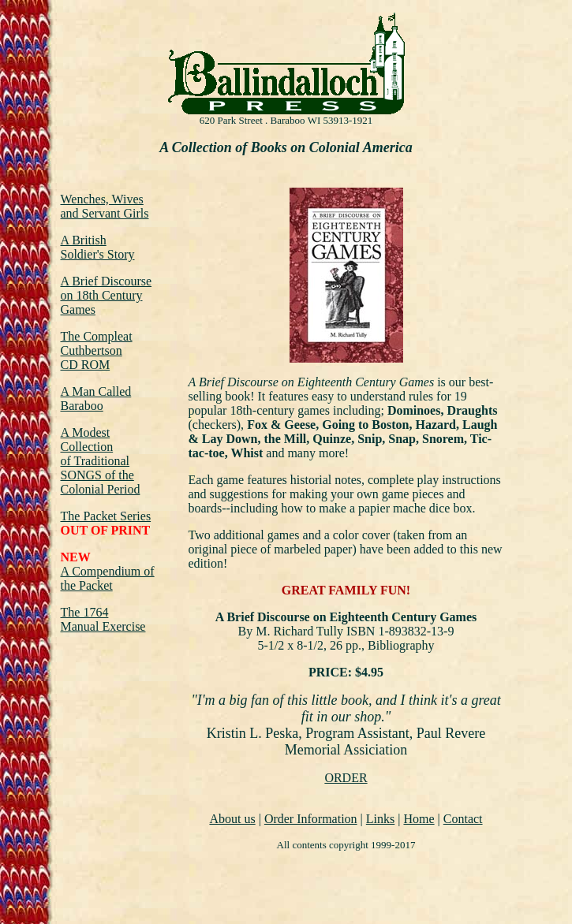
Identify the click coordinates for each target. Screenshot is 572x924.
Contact (463, 819)
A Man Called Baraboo (96, 399)
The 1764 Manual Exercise (103, 619)
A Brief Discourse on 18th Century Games (107, 295)
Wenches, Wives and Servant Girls (105, 206)
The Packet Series (106, 516)
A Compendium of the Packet (108, 578)
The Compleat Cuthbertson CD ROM (97, 350)
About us (232, 819)
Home (419, 819)
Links (380, 819)
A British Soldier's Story (98, 247)
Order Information (311, 819)
